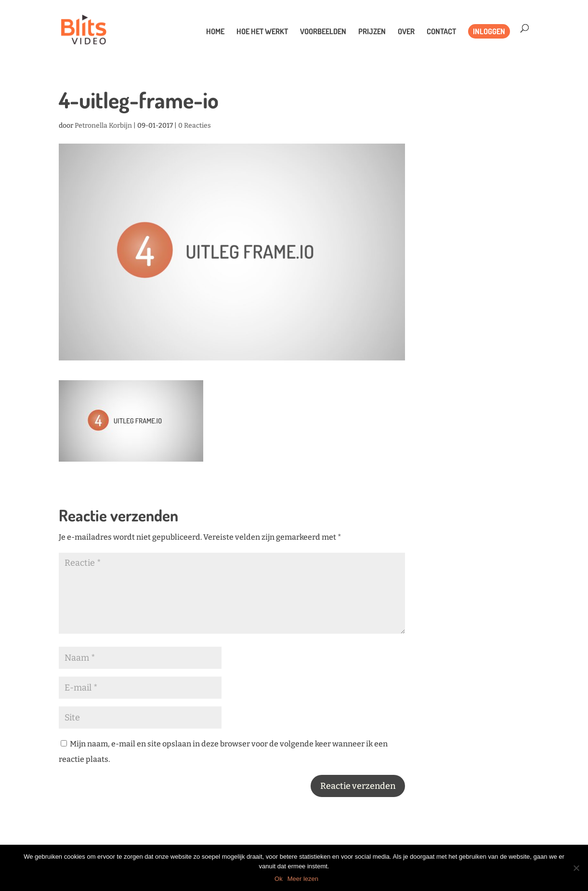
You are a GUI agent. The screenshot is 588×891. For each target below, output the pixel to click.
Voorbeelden (323, 32)
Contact (441, 32)
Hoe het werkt (262, 32)
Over (406, 32)
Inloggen (489, 31)
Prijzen (372, 32)
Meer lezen (303, 879)
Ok (279, 879)
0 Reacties (195, 126)
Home (215, 32)
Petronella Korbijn (103, 126)
